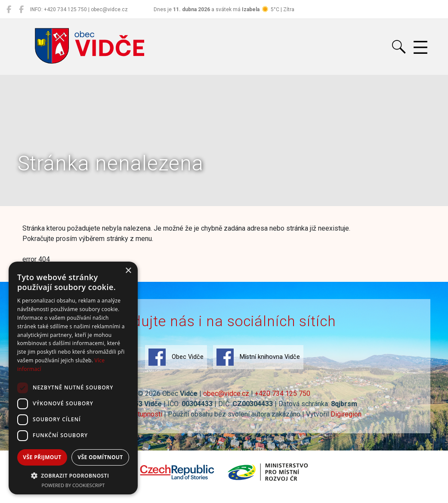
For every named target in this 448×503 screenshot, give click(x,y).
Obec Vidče (176, 357)
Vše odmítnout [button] (100, 457)
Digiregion (346, 414)
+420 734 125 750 (283, 393)
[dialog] (73, 378)
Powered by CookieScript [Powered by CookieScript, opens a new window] (73, 485)
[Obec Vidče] (9, 9)
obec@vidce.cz (226, 393)
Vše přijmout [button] (42, 457)
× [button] (128, 271)
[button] (73, 475)
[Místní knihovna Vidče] (21, 9)
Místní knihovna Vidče (258, 357)
